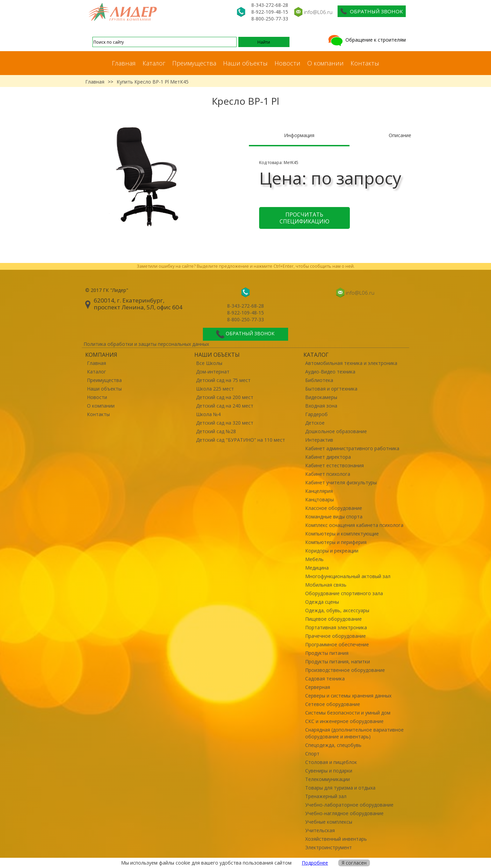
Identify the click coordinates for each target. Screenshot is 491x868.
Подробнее (315, 863)
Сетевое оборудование (333, 704)
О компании (325, 63)
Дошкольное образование (336, 431)
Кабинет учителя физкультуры (341, 482)
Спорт (312, 754)
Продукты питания (327, 653)
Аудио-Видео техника (330, 372)
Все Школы (209, 363)
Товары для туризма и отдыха (340, 788)
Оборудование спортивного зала (344, 593)
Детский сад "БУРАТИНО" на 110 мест (241, 440)
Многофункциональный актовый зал (348, 576)
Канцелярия (319, 491)
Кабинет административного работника (352, 448)
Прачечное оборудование (336, 636)
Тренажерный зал (326, 796)
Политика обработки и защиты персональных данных (146, 344)
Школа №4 (208, 414)
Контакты (365, 63)
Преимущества (194, 63)
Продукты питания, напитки (338, 661)
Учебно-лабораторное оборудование (349, 805)
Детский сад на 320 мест (225, 423)
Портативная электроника (336, 627)
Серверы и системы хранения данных (348, 696)
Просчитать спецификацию (304, 218)
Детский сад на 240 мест (225, 406)
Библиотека (319, 380)
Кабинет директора (328, 457)
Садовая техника (325, 679)
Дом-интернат (213, 372)
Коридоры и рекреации (332, 551)
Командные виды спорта (334, 517)
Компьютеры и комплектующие (342, 534)
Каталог (154, 63)
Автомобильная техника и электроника (351, 363)
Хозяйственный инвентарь (336, 839)
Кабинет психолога (328, 474)
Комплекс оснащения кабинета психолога (354, 525)
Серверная (318, 687)
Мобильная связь (326, 585)
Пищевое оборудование (333, 619)
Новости (287, 63)
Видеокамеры (321, 397)
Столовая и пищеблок (331, 762)
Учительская (320, 830)
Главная (124, 63)
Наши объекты (245, 63)
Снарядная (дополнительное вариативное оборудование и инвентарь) (354, 733)
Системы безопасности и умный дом (348, 713)
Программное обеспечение (337, 644)
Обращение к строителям (366, 40)
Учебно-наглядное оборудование (344, 813)
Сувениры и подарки (329, 771)
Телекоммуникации (328, 779)
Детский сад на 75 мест (223, 380)
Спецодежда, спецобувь (333, 745)
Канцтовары (319, 499)
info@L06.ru (318, 12)
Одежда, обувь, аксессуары (337, 610)
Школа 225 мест (215, 389)
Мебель (314, 559)
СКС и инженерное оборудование (344, 721)
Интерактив (319, 440)
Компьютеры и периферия (336, 542)
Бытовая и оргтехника (331, 389)
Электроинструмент (329, 847)
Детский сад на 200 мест (225, 397)
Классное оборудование (334, 508)
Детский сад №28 (216, 431)
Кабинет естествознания (334, 465)
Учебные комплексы (329, 822)
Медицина (317, 568)
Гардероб (316, 414)
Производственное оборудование (345, 670)
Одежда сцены (322, 602)
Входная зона (321, 406)
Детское (315, 423)
